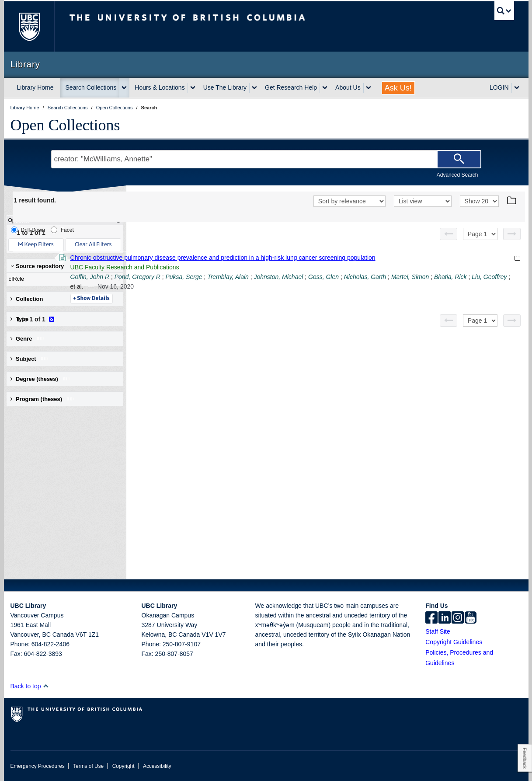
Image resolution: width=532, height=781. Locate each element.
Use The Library (225, 87)
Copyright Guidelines (454, 642)
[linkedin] (445, 618)
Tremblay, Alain (348, 277)
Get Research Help (291, 87)
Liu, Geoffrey (288, 286)
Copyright (123, 766)
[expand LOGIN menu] (517, 88)
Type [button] (26, 319)
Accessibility (157, 766)
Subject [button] (30, 359)
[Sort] (349, 201)
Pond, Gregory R (257, 277)
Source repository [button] (37, 266)
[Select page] (480, 234)
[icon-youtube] (471, 618)
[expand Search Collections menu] (124, 88)
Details (211, 299)
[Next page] (512, 234)
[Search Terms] (266, 159)
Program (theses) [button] (43, 399)
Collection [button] (27, 299)
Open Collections (65, 125)
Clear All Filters (93, 245)
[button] (46, 686)
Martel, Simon (209, 286)
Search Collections (91, 87)
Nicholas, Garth (485, 277)
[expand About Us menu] (369, 88)
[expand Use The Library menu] (254, 88)
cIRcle (63, 279)
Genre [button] (28, 339)
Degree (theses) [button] (41, 379)
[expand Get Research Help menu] (325, 88)
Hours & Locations (160, 87)
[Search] (459, 159)
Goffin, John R (210, 277)
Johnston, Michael (398, 277)
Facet (62, 230)
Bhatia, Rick (249, 286)
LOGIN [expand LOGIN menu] (499, 87)
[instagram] (458, 618)
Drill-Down (28, 230)
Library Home (35, 87)
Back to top (30, 686)
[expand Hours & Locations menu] (193, 88)
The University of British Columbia (29, 26)
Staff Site (438, 631)
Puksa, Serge (303, 277)
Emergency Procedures (38, 766)
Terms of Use (88, 766)
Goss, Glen (443, 277)
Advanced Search (457, 175)
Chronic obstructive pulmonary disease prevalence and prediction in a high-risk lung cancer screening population (343, 258)
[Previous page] (449, 234)
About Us (348, 87)
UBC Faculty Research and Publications (245, 267)
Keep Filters (36, 245)
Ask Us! (398, 88)
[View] (423, 201)
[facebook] (431, 618)
